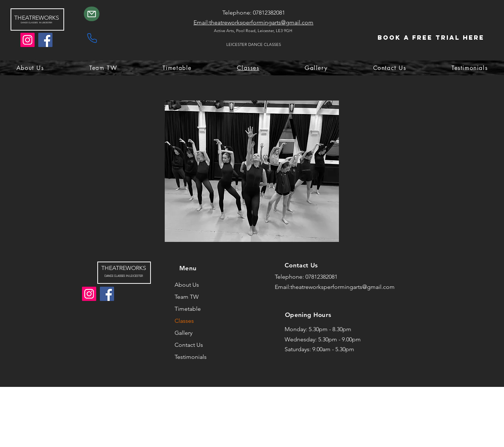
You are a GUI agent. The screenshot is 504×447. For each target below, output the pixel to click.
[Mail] (92, 14)
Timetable (188, 309)
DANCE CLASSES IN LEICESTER (124, 276)
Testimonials (191, 357)
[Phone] (92, 38)
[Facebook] (45, 40)
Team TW (187, 297)
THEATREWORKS (37, 18)
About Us (187, 285)
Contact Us (189, 345)
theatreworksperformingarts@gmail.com (343, 287)
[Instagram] (28, 40)
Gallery (183, 333)
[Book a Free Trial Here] (431, 38)
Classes (184, 321)
